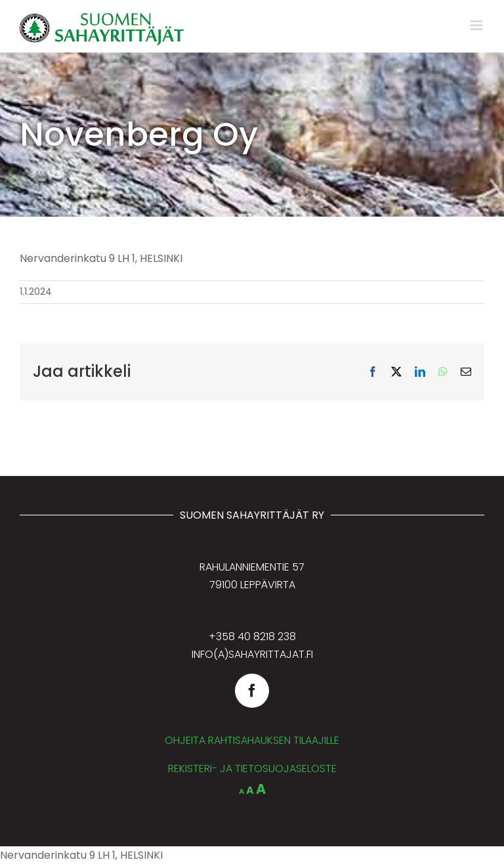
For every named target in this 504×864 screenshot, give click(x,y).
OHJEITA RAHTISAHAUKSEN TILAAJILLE (252, 740)
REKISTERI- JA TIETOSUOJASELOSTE (252, 768)
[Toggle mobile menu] (477, 25)
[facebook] (252, 691)
